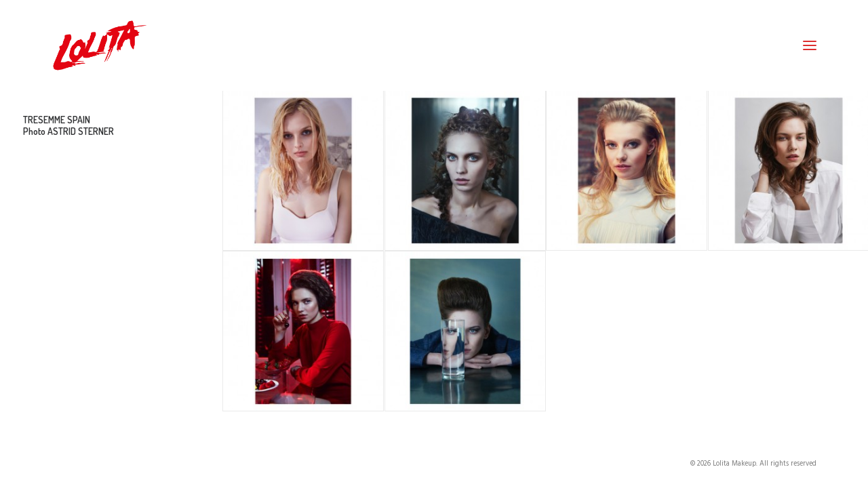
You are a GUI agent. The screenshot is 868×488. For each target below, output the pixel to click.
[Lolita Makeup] (100, 45)
